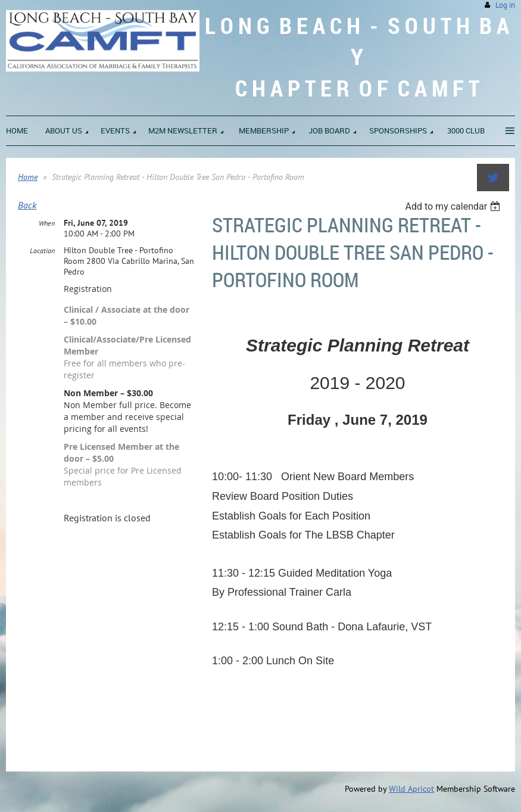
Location (42, 251)
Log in (505, 5)
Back (27, 205)
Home (28, 177)
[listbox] (454, 206)
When (47, 223)
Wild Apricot (411, 789)
